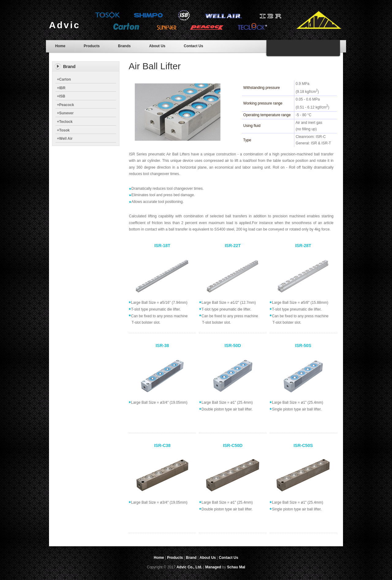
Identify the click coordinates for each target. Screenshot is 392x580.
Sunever (65, 113)
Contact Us (193, 46)
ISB (61, 96)
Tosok (63, 130)
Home (60, 46)
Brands (124, 46)
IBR (61, 88)
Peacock (66, 105)
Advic (65, 25)
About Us (157, 46)
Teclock (65, 122)
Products (92, 46)
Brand (191, 558)
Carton (64, 79)
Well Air (65, 139)
